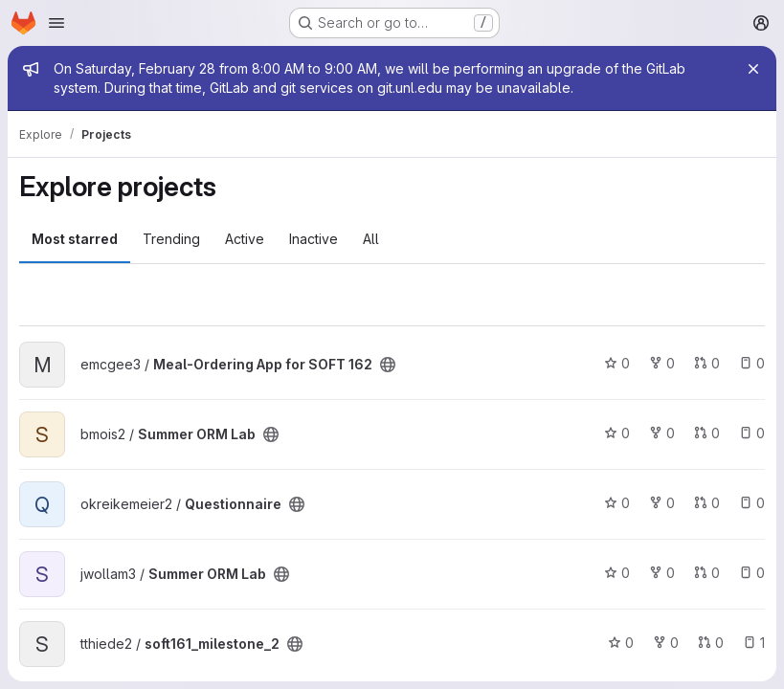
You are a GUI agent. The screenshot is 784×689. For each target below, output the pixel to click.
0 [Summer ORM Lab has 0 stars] (617, 433)
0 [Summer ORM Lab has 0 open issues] (752, 433)
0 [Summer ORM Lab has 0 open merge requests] (707, 433)
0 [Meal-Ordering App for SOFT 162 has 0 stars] (617, 363)
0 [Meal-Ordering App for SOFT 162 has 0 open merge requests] (707, 363)
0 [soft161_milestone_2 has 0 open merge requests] (711, 643)
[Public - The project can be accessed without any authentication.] (388, 365)
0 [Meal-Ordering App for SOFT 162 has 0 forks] (662, 363)
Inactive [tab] (314, 239)
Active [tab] (245, 239)
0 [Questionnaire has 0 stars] (617, 503)
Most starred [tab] (75, 239)
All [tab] (371, 239)
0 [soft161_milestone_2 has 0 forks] (666, 643)
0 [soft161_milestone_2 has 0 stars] (621, 643)
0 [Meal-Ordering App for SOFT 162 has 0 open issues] (752, 363)
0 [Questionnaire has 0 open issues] (752, 503)
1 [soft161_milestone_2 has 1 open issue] (754, 643)
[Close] (753, 69)
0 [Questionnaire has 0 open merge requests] (707, 503)
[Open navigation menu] (56, 23)
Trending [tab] (171, 239)
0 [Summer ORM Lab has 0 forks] (662, 433)
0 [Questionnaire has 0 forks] (662, 503)
